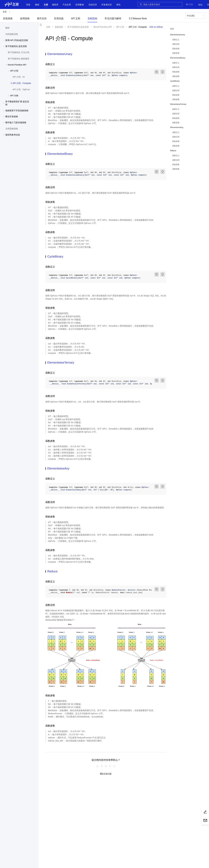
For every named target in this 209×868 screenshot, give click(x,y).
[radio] (97, 766)
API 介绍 (120, 27)
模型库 (55, 5)
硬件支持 (42, 18)
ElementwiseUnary (178, 35)
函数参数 (176, 53)
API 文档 (76, 18)
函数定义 (176, 40)
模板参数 (176, 49)
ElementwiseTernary (178, 104)
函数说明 (176, 44)
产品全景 (67, 5)
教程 (37, 5)
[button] (46, 5)
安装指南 (8, 18)
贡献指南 (92, 18)
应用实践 (59, 18)
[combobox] (162, 4)
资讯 (118, 5)
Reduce (173, 151)
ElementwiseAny (177, 127)
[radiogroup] (106, 766)
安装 (28, 5)
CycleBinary (175, 81)
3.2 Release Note (138, 18)
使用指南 (25, 18)
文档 (46, 5)
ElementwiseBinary (178, 58)
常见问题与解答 (113, 18)
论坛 (200, 5)
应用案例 (80, 5)
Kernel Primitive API (102, 27)
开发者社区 (107, 5)
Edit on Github (156, 27)
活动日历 (93, 5)
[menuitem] (200, 5)
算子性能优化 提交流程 (78, 27)
